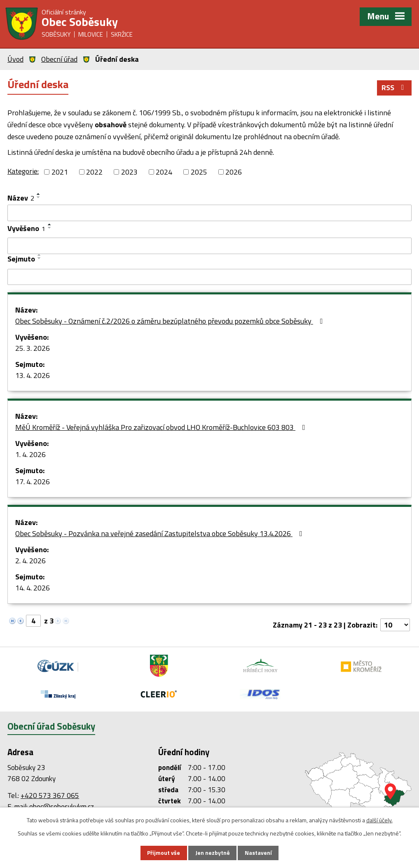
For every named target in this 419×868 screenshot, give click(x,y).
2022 (94, 173)
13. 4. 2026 (33, 376)
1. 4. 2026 (30, 455)
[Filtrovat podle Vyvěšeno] (209, 246)
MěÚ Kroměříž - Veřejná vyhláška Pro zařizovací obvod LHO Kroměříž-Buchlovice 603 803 (162, 428)
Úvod (15, 59)
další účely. (379, 820)
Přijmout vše (164, 853)
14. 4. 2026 (33, 589)
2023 (129, 173)
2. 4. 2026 (30, 561)
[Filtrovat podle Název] (209, 214)
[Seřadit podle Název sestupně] (39, 198)
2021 (60, 173)
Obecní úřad (59, 59)
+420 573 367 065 (50, 796)
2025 (199, 173)
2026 (234, 173)
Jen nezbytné (213, 853)
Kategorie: (23, 172)
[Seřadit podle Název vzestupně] (39, 195)
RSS (394, 88)
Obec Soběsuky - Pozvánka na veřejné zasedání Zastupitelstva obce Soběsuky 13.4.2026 (160, 534)
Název (21, 199)
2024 (164, 173)
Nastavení (258, 853)
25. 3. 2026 (33, 349)
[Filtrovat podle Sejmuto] (209, 278)
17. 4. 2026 (33, 482)
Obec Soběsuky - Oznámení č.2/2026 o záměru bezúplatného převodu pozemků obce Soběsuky (171, 322)
